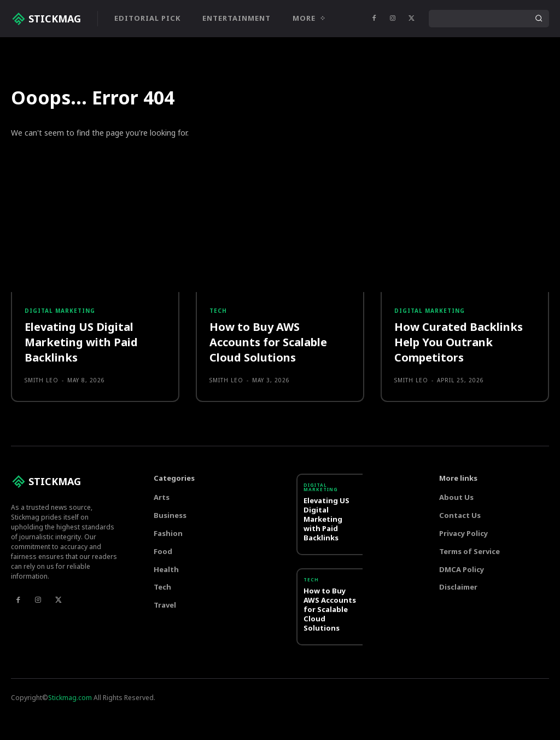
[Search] (539, 19)
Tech (218, 389)
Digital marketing (60, 389)
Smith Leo (42, 459)
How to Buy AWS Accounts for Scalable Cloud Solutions (268, 421)
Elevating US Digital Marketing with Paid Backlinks (81, 421)
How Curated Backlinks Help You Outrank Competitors (459, 421)
